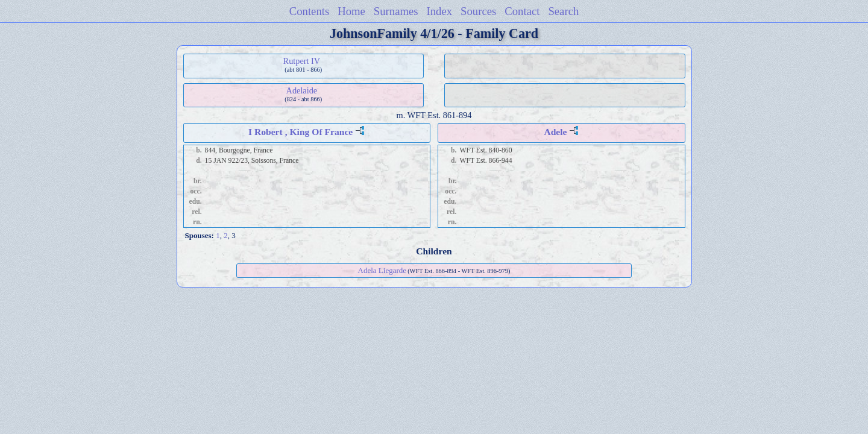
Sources (478, 11)
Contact (522, 11)
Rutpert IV (302, 61)
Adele (555, 132)
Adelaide (302, 90)
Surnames (396, 11)
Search (563, 11)
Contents (310, 11)
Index (440, 11)
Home (351, 11)
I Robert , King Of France (300, 132)
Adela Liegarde (382, 270)
